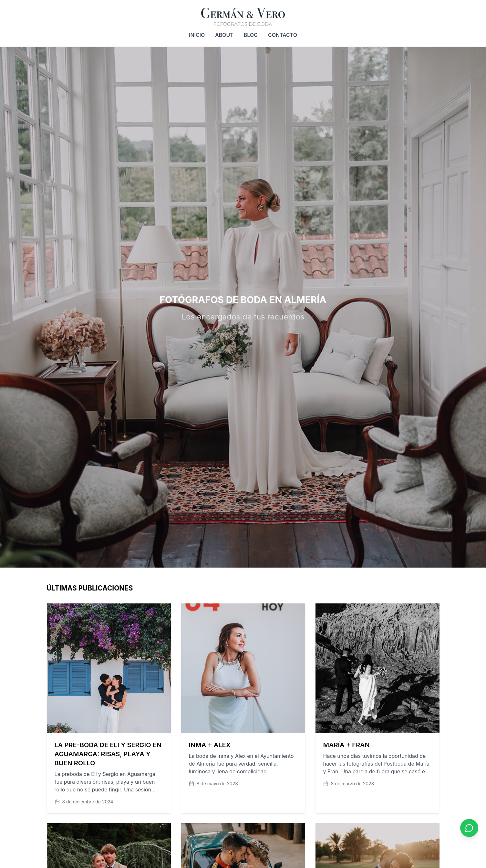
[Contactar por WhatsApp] (469, 828)
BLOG (251, 35)
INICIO (197, 35)
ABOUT (224, 35)
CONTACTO (283, 35)
